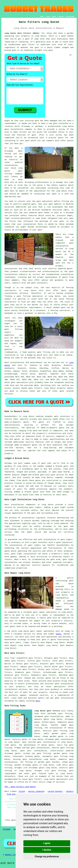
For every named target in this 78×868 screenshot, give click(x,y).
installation (11, 165)
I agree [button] (47, 843)
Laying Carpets (55, 791)
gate (55, 123)
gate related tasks (43, 774)
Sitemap (7, 829)
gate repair (39, 612)
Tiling (22, 791)
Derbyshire (10, 776)
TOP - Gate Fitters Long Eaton (20, 787)
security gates (20, 739)
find (12, 658)
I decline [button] (47, 850)
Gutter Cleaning (36, 791)
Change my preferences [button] (47, 856)
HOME (42, 17)
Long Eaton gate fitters (47, 711)
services (9, 394)
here (38, 701)
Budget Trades (12, 855)
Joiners (70, 791)
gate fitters (35, 388)
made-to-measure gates (53, 428)
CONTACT (61, 17)
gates (59, 634)
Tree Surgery (13, 794)
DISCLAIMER (70, 17)
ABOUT (54, 17)
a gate (26, 39)
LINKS (48, 17)
